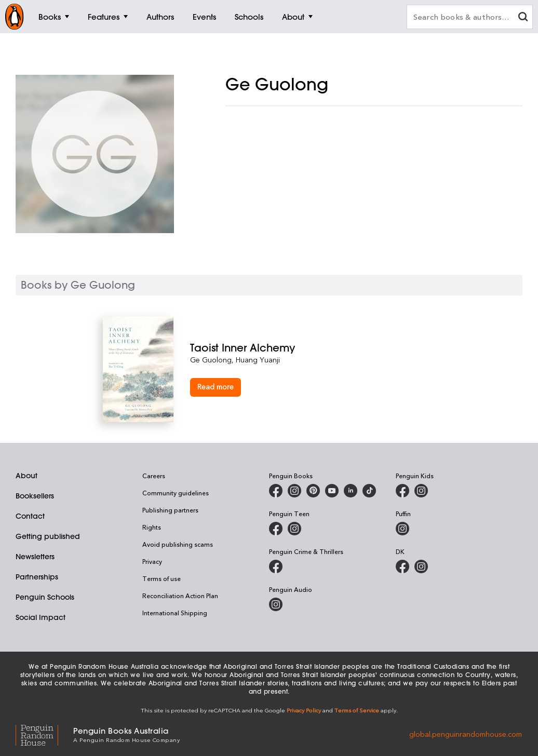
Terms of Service (357, 710)
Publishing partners (170, 510)
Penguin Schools (45, 597)
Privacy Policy (304, 710)
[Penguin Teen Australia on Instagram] (294, 529)
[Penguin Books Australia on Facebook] (276, 491)
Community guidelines (176, 493)
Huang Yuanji (258, 360)
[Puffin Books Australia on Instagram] (402, 529)
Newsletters (35, 557)
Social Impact (41, 617)
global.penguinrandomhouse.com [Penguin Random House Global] (466, 734)
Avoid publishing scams (178, 544)
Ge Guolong (211, 360)
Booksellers (35, 496)
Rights (152, 527)
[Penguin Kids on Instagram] (421, 491)
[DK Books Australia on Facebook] (402, 566)
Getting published (48, 536)
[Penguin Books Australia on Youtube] (332, 491)
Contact (30, 516)
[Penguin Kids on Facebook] (402, 491)
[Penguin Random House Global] (44, 734)
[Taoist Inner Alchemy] (313, 348)
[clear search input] (523, 18)
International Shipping (175, 613)
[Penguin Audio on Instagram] (276, 604)
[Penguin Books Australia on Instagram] (294, 491)
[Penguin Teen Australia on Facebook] (276, 529)
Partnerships (37, 577)
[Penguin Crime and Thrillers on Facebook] (276, 566)
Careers (154, 476)
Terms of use (162, 578)
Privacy (152, 561)
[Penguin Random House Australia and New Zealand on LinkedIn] (351, 491)
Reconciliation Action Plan (180, 596)
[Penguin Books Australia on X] (313, 491)
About (26, 476)
